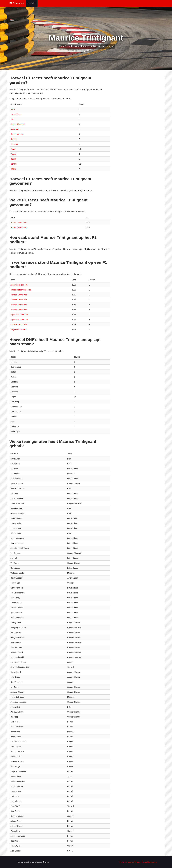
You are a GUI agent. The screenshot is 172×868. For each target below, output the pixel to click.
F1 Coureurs (17, 3)
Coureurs (32, 3)
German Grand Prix (19, 300)
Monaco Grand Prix (19, 222)
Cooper (14, 139)
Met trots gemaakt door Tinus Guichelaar (138, 862)
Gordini (14, 164)
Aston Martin (16, 129)
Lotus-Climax (16, 114)
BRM (13, 109)
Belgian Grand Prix (18, 330)
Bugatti (13, 159)
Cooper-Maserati (17, 124)
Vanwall (14, 154)
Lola (12, 119)
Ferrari (13, 149)
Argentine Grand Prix (19, 285)
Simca (13, 169)
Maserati (14, 144)
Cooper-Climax (17, 134)
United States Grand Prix (21, 290)
